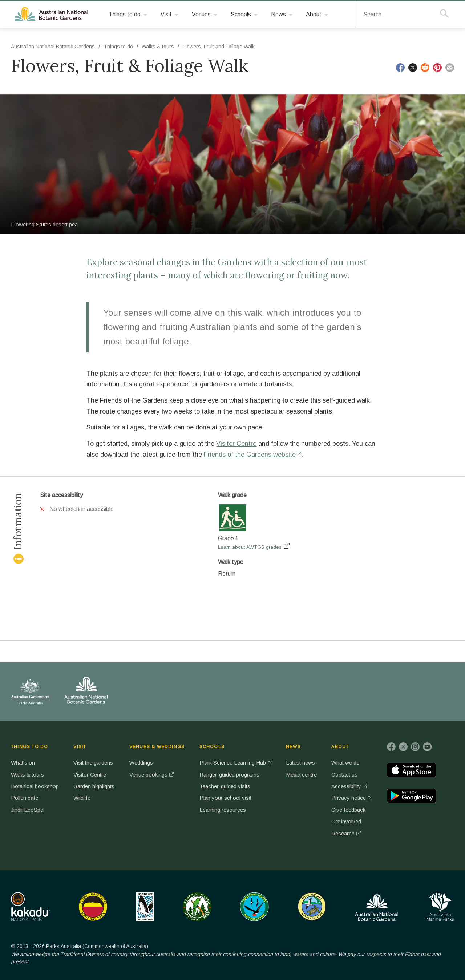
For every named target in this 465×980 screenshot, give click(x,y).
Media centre (301, 775)
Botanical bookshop (35, 786)
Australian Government (30, 691)
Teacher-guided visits (225, 786)
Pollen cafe (25, 798)
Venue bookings (148, 775)
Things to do (118, 47)
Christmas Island (254, 907)
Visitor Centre (236, 444)
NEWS (293, 747)
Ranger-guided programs (229, 775)
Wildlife (82, 798)
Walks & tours (158, 47)
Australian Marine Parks (440, 906)
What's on (23, 763)
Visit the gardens (93, 763)
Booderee (145, 907)
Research (343, 833)
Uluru (93, 907)
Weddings (141, 763)
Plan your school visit (225, 798)
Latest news (300, 763)
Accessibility (346, 786)
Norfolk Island (197, 907)
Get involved (346, 821)
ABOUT (340, 747)
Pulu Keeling (312, 907)
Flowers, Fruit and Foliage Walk (219, 47)
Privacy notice (349, 798)
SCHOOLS (212, 747)
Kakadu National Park (30, 907)
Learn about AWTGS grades (250, 547)
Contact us (344, 775)
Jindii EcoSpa (27, 810)
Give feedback (348, 810)
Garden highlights (94, 786)
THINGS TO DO (29, 747)
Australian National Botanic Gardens (52, 15)
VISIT (80, 747)
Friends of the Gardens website (250, 455)
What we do (345, 763)
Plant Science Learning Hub (233, 763)
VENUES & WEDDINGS (157, 747)
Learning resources (223, 810)
